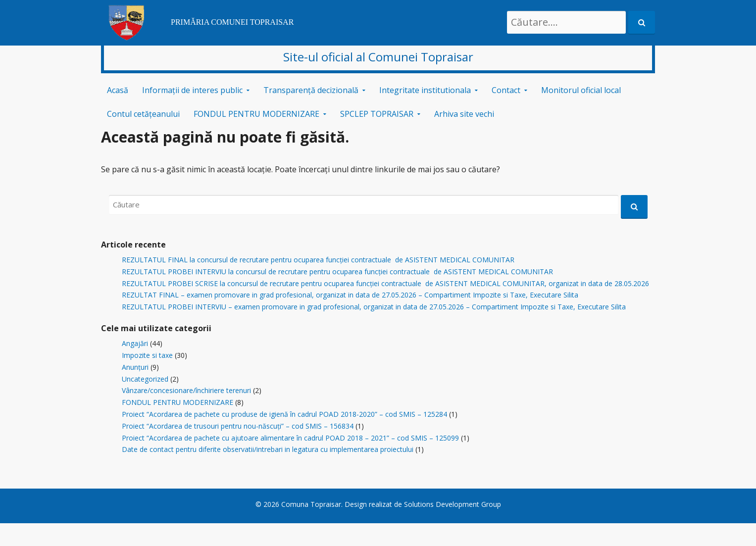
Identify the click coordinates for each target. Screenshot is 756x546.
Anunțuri (135, 367)
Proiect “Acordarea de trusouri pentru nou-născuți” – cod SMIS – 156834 (238, 426)
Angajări (135, 343)
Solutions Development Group (453, 504)
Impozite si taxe (147, 355)
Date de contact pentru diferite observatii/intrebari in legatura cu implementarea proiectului (268, 449)
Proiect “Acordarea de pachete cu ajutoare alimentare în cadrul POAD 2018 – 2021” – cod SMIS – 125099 (290, 438)
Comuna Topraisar (311, 504)
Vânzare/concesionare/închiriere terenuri (186, 390)
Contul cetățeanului (143, 114)
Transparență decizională (311, 90)
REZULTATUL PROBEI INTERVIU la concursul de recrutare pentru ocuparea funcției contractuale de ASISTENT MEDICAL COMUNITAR (337, 272)
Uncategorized (145, 379)
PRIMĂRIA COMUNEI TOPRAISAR (232, 22)
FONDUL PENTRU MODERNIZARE (256, 114)
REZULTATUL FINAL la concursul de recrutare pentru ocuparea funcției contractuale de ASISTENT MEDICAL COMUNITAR (318, 260)
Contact (506, 90)
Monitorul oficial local (581, 90)
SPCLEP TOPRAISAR (377, 114)
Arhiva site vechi (464, 114)
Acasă (118, 90)
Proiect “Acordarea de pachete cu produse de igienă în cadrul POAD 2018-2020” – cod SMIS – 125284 (284, 414)
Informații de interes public (192, 90)
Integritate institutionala (425, 90)
